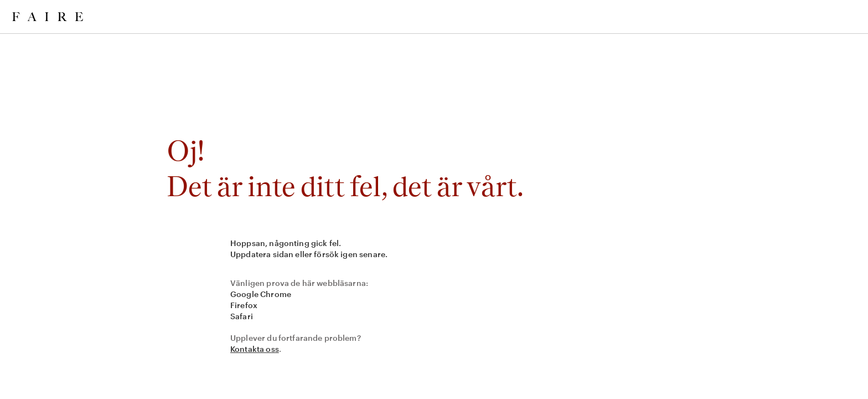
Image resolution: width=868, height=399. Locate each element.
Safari (242, 316)
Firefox (244, 305)
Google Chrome (261, 294)
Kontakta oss (255, 349)
